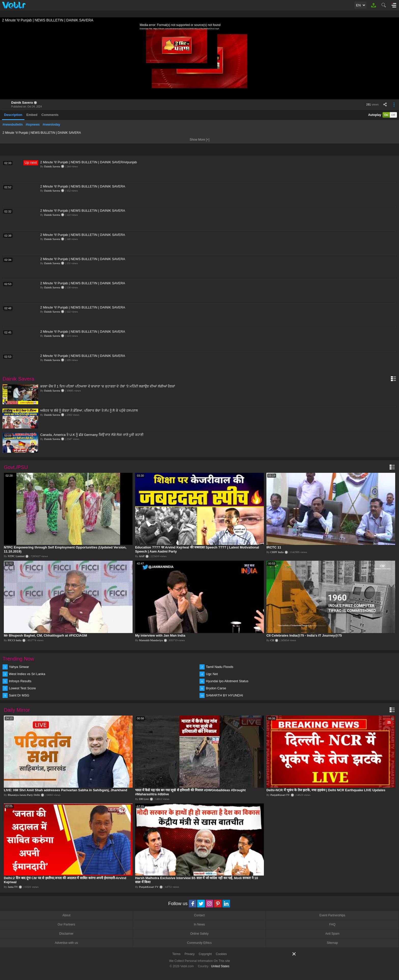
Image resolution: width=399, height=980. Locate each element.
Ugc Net (212, 674)
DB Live (144, 799)
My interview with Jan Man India (160, 635)
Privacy (189, 954)
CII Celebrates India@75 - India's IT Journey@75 (304, 635)
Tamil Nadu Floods (220, 667)
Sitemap (332, 943)
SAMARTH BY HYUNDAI (224, 695)
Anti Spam (332, 934)
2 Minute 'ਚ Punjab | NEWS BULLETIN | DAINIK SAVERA (83, 186)
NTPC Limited (16, 556)
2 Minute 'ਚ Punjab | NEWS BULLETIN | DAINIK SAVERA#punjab (89, 162)
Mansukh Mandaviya (151, 640)
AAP (142, 556)
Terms (176, 954)
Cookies (221, 954)
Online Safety (199, 934)
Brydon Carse (216, 688)
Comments (50, 115)
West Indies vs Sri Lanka (27, 674)
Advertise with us (66, 943)
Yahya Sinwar (19, 667)
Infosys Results (20, 681)
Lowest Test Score (22, 688)
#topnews (33, 125)
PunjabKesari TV (280, 795)
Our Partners (66, 924)
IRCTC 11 (274, 547)
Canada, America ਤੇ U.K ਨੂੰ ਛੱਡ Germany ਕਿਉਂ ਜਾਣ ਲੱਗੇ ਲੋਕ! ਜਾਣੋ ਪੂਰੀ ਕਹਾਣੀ (92, 435)
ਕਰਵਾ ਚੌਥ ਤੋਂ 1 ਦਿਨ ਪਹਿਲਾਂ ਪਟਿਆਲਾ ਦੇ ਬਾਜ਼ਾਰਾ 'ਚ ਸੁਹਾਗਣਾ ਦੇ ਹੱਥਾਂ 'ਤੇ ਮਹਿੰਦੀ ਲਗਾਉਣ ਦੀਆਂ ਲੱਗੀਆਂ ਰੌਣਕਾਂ (108, 386)
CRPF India (277, 552)
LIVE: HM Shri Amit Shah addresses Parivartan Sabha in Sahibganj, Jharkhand (66, 790)
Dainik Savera (22, 103)
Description (13, 115)
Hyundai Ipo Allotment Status (227, 681)
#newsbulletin (13, 125)
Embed (32, 115)
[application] (199, 61)
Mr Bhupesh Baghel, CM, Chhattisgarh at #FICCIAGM (45, 635)
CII (272, 640)
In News (199, 924)
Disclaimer (66, 934)
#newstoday (51, 125)
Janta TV (13, 887)
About (66, 915)
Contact (199, 915)
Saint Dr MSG (19, 695)
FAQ (332, 924)
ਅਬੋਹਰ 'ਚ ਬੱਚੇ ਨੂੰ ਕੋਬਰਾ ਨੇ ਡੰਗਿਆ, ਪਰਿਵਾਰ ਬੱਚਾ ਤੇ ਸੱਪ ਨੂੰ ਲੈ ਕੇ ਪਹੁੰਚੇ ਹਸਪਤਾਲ (89, 411)
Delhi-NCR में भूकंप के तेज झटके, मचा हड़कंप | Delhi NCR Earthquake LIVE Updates (326, 790)
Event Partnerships (332, 915)
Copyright (205, 954)
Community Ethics (199, 943)
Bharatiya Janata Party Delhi (24, 795)
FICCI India (15, 640)
